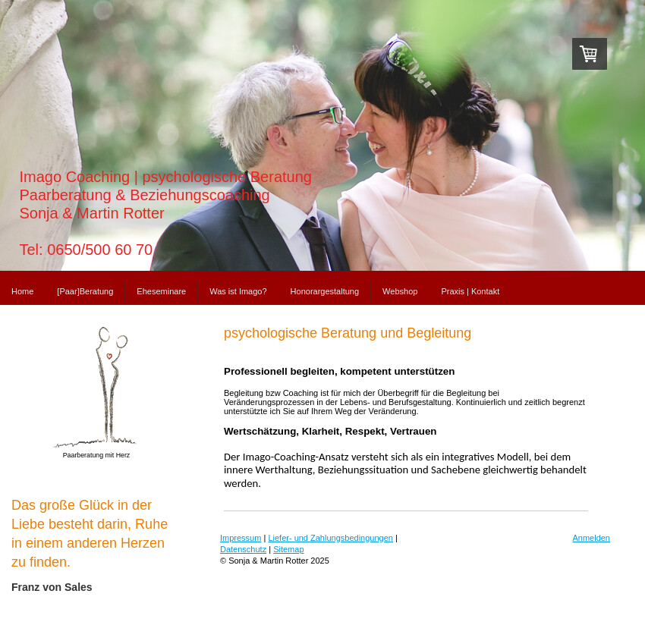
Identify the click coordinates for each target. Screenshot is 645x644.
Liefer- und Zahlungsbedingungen (330, 538)
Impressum (241, 538)
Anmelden (591, 538)
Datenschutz (243, 549)
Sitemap (288, 549)
